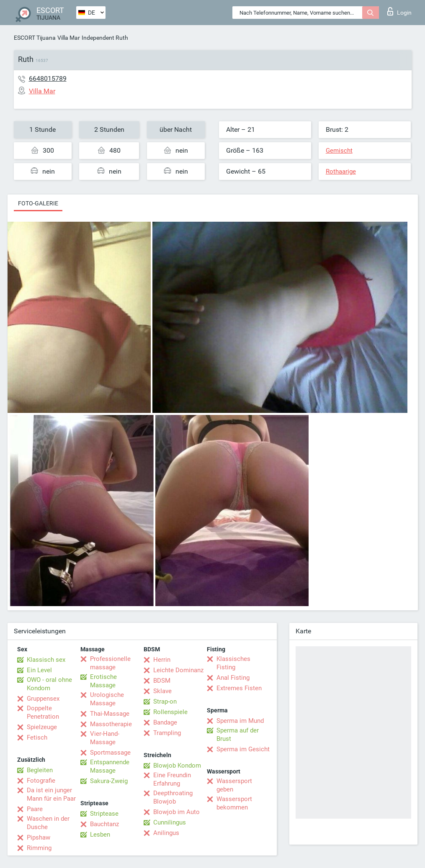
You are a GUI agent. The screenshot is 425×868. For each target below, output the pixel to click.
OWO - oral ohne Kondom (49, 684)
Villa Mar (69, 38)
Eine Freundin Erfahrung (172, 779)
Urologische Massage (107, 699)
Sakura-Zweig (109, 781)
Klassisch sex (46, 660)
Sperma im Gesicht (243, 749)
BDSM (162, 681)
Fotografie (41, 781)
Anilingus (166, 833)
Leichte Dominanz (178, 670)
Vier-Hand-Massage (105, 738)
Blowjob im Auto (176, 812)
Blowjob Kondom (177, 766)
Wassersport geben (234, 785)
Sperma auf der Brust (238, 735)
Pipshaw (39, 837)
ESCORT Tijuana (35, 38)
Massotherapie (111, 724)
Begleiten (40, 770)
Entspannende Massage (110, 766)
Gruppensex (43, 699)
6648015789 (48, 78)
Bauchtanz (104, 824)
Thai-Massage (110, 714)
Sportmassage (110, 753)
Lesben (100, 835)
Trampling (167, 733)
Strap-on (165, 702)
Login (399, 11)
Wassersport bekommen (234, 803)
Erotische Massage (103, 681)
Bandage (165, 722)
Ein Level (39, 670)
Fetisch (37, 737)
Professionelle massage (110, 663)
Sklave (162, 691)
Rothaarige (341, 172)
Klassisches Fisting (233, 663)
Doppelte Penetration (43, 712)
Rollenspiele (170, 712)
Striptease (104, 814)
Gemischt (339, 151)
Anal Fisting (233, 678)
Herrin (162, 660)
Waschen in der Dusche (48, 823)
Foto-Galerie (38, 203)
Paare (35, 809)
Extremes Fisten (239, 688)
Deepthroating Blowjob (173, 797)
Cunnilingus (170, 822)
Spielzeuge (42, 727)
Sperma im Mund (240, 721)
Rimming (39, 848)
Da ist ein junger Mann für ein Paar (51, 794)
